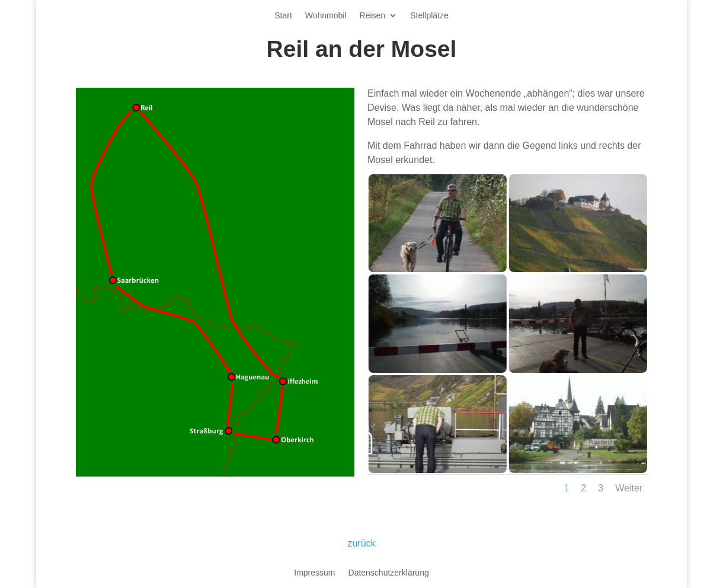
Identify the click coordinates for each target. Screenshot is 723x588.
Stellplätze (429, 16)
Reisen (373, 16)
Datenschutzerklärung (389, 573)
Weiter (629, 488)
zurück (361, 543)
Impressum (314, 573)
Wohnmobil (326, 16)
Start (283, 16)
